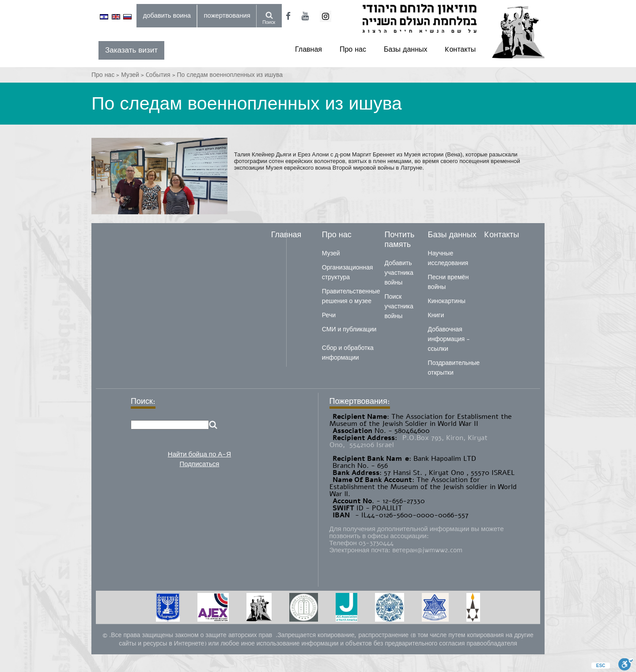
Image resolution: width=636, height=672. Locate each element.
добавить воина (167, 15)
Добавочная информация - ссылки (449, 339)
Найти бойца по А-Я (199, 454)
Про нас (353, 49)
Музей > (133, 75)
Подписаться (200, 464)
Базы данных (405, 49)
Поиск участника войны (399, 306)
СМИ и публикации (349, 329)
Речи (329, 315)
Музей (331, 253)
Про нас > (106, 75)
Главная (309, 49)
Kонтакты (460, 49)
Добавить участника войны (399, 273)
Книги (436, 315)
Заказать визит (131, 50)
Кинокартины (447, 301)
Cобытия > (161, 75)
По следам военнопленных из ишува (230, 75)
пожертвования (227, 15)
